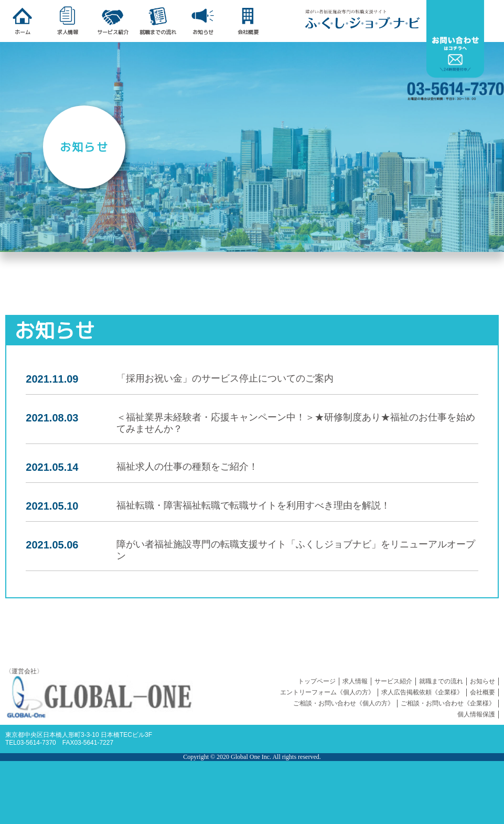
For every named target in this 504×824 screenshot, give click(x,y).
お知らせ (482, 681)
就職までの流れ (441, 681)
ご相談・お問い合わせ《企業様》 (448, 703)
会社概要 (482, 692)
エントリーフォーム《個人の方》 (327, 692)
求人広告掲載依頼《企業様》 (422, 692)
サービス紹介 (393, 681)
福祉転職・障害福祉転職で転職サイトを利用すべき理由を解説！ (253, 505)
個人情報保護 (476, 714)
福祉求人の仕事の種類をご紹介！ (187, 467)
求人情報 (355, 681)
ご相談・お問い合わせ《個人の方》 (344, 703)
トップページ (317, 681)
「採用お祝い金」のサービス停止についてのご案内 (225, 378)
